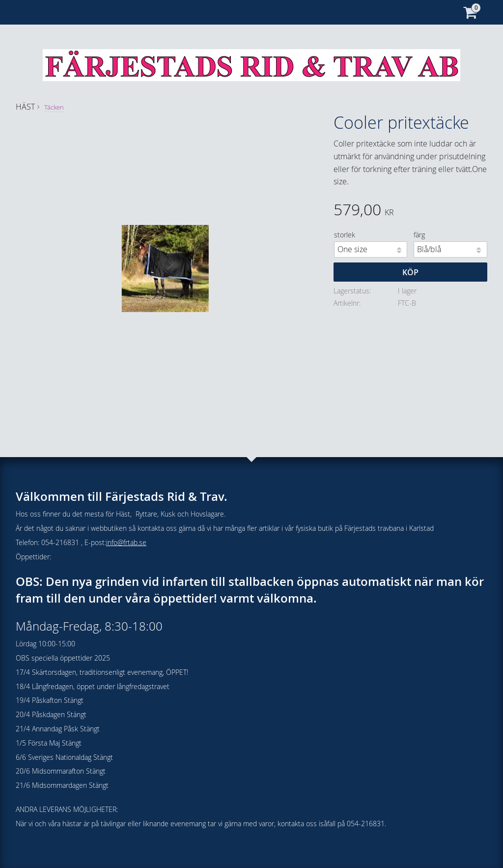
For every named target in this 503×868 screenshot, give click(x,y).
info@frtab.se (126, 542)
